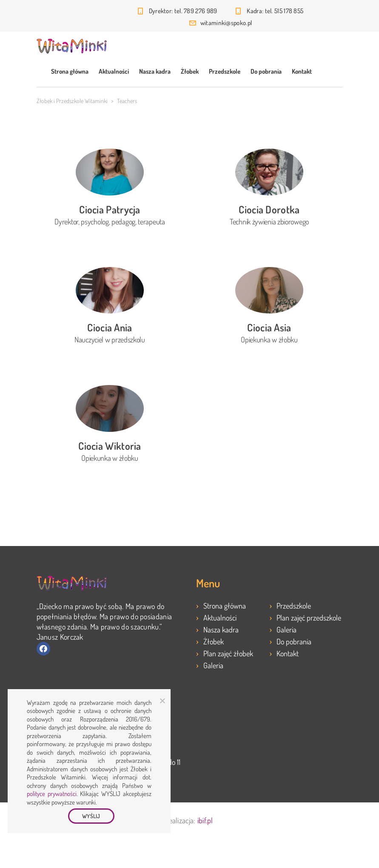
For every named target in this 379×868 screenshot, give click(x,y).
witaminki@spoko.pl (226, 23)
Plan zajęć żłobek (228, 653)
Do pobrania (266, 71)
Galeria (213, 665)
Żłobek (190, 71)
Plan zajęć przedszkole (309, 618)
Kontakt (302, 71)
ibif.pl (205, 820)
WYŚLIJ (91, 816)
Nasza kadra (155, 71)
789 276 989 (200, 11)
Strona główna (70, 71)
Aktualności (114, 71)
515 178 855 (289, 11)
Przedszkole (225, 71)
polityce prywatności (52, 794)
